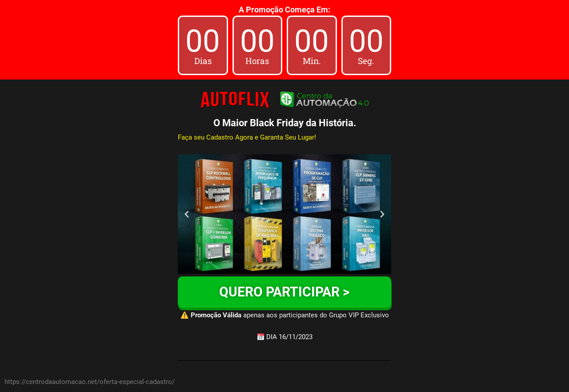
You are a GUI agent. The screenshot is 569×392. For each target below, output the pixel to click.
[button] (187, 214)
